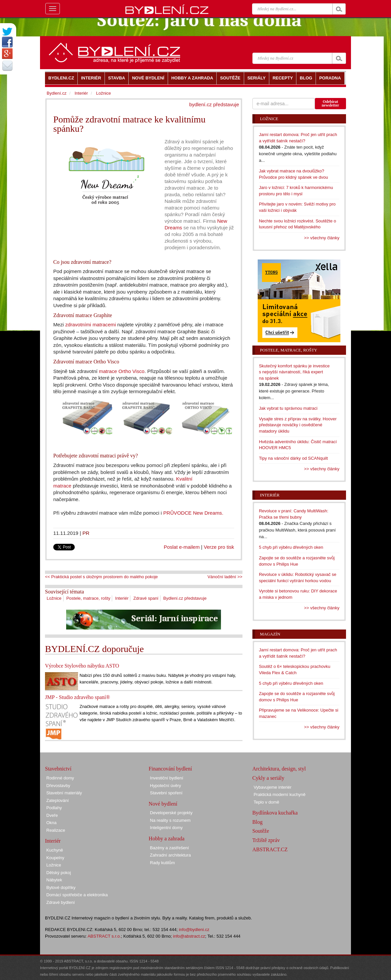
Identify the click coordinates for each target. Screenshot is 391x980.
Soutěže (261, 831)
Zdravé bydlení (61, 902)
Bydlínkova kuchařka (275, 813)
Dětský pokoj (59, 873)
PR (86, 533)
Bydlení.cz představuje (185, 598)
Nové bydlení (163, 804)
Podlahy (54, 808)
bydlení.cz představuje (214, 104)
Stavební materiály (64, 793)
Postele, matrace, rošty (88, 598)
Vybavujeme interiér (273, 787)
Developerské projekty (171, 813)
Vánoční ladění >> (225, 577)
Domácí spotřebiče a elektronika (77, 895)
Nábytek (54, 880)
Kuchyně (55, 850)
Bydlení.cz (57, 93)
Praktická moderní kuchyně (280, 794)
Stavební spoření (166, 793)
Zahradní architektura (170, 855)
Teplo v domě (266, 802)
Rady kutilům (162, 863)
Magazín (270, 634)
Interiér (122, 598)
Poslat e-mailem (182, 547)
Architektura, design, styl (279, 769)
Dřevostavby (58, 786)
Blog (258, 822)
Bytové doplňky (61, 887)
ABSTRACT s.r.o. (104, 936)
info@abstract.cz (189, 936)
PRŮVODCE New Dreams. (193, 513)
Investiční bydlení (166, 778)
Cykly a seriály (268, 778)
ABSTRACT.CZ (270, 849)
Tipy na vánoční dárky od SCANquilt (293, 458)
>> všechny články (322, 238)
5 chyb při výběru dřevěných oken (291, 547)
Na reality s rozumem (170, 820)
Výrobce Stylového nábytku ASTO (82, 666)
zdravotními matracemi (90, 325)
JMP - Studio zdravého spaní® (77, 697)
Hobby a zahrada (166, 839)
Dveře (52, 815)
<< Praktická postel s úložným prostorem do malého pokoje (101, 577)
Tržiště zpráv (266, 840)
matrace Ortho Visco (122, 371)
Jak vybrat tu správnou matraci (288, 408)
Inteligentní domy (166, 828)
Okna (51, 823)
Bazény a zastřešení (169, 848)
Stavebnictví (58, 769)
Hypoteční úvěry (165, 786)
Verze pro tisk (219, 547)
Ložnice (54, 598)
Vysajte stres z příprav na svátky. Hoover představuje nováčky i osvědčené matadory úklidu (298, 425)
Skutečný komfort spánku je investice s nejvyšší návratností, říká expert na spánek (294, 372)
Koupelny (55, 858)
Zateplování (58, 800)
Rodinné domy (60, 778)
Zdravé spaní (146, 598)
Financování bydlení (170, 769)
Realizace (56, 830)
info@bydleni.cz (194, 930)
